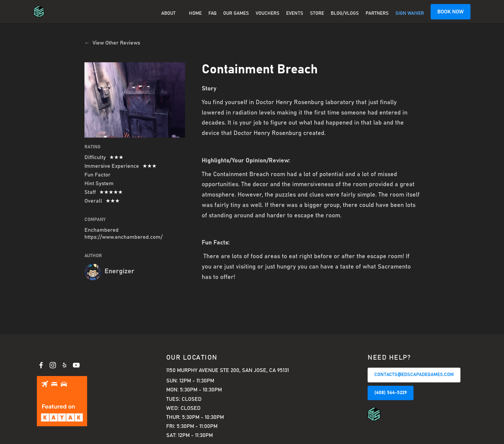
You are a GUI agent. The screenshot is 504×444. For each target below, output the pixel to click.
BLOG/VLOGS (345, 13)
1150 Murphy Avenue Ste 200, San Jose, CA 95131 (228, 370)
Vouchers (268, 13)
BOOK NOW (451, 12)
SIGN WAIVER (410, 13)
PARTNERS (377, 13)
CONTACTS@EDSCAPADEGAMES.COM (414, 375)
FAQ (212, 13)
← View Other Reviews (112, 43)
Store (317, 13)
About (168, 13)
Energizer (119, 271)
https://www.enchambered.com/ (123, 237)
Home (195, 13)
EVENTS (295, 13)
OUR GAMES (236, 13)
